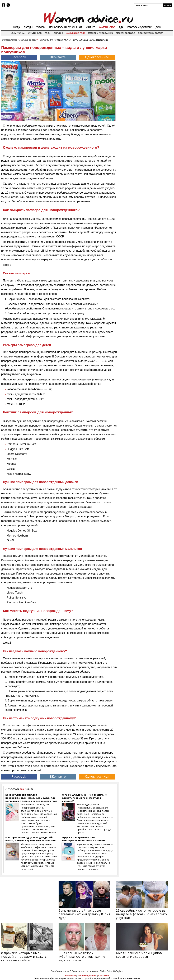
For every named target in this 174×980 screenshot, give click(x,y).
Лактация (58, 33)
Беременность (35, 33)
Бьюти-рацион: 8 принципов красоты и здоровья (139, 955)
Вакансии (70, 976)
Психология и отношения (66, 27)
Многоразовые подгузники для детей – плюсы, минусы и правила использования (31, 839)
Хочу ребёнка (18, 33)
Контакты (104, 976)
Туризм (41, 27)
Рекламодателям (87, 976)
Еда (121, 27)
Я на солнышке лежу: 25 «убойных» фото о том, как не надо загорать (82, 957)
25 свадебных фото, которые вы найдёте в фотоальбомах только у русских (141, 914)
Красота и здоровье (139, 27)
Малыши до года (76, 33)
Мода (17, 27)
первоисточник (132, 978)
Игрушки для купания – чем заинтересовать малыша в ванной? (83, 839)
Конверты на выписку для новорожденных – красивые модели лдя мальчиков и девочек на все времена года (31, 798)
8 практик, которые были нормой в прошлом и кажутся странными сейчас (25, 957)
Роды (48, 33)
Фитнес (91, 27)
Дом (158, 27)
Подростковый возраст (151, 33)
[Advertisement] (147, 65)
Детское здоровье (125, 33)
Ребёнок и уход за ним (100, 33)
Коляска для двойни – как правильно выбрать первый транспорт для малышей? (84, 798)
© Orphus (118, 971)
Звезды (28, 27)
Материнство (107, 27)
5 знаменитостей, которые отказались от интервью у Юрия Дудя (84, 914)
